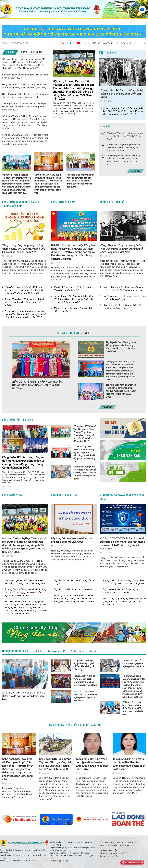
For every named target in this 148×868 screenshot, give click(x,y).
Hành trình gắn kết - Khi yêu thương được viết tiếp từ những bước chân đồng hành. (25, 95)
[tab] (10, 52)
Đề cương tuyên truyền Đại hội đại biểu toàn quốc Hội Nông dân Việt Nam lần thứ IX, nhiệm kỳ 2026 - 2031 (124, 160)
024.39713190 (15, 860)
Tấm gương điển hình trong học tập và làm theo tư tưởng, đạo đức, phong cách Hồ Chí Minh (92, 764)
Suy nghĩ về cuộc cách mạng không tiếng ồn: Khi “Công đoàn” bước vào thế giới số (124, 582)
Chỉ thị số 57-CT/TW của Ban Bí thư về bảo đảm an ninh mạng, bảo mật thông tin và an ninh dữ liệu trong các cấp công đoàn (123, 543)
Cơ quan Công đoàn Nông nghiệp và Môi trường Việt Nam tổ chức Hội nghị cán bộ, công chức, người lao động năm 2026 (26, 314)
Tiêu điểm (107, 53)
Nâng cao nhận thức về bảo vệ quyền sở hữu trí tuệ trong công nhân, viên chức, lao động (25, 86)
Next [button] (143, 818)
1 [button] (88, 53)
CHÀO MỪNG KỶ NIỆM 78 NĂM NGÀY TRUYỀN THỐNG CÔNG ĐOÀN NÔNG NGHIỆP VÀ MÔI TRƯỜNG (37, 385)
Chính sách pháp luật (64, 495)
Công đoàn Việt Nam (63, 202)
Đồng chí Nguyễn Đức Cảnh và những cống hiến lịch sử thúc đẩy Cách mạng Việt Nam (124, 289)
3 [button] (92, 53)
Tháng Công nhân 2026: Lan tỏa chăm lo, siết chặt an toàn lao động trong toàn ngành (25, 302)
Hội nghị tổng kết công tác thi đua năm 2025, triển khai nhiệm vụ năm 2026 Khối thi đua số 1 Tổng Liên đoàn (74, 299)
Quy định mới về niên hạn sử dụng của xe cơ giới (74, 582)
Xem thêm (135, 171)
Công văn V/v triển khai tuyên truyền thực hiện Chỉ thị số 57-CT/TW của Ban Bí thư (125, 136)
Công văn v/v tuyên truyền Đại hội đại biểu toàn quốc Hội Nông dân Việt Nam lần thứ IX (123, 147)
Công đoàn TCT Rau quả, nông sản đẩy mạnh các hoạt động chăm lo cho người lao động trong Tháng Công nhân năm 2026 (24, 462)
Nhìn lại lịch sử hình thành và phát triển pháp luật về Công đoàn (122, 307)
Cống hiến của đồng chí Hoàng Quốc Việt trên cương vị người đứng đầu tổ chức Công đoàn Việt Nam (122, 248)
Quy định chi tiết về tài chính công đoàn (73, 589)
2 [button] (90, 53)
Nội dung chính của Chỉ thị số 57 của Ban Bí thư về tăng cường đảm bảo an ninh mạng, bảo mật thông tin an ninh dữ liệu (74, 598)
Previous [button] (5, 818)
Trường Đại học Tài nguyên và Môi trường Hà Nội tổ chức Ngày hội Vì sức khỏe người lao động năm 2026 (25, 106)
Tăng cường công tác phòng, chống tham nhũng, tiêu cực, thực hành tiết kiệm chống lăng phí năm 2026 (23, 248)
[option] (74, 31)
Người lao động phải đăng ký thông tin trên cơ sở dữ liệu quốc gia (124, 298)
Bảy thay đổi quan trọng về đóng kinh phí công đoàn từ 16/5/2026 (72, 540)
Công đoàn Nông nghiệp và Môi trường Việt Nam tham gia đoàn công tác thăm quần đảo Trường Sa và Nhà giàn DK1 (24, 290)
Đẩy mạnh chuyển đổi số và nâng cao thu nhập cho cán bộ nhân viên (123, 591)
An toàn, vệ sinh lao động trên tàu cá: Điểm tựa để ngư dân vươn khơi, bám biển (23, 696)
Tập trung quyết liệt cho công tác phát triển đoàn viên (73, 310)
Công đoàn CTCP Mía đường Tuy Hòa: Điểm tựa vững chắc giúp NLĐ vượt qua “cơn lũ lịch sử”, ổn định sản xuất (56, 764)
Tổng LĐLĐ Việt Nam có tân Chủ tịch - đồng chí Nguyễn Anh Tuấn (73, 289)
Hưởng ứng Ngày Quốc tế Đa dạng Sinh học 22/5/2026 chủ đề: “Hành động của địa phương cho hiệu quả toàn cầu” (123, 111)
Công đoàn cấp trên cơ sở (18, 420)
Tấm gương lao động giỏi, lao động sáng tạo (74, 725)
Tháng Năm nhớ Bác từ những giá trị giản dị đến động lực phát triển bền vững (122, 94)
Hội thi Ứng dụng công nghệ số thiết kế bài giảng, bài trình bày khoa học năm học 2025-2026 (124, 601)
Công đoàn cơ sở (12, 495)
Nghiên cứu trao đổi (112, 202)
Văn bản (106, 127)
